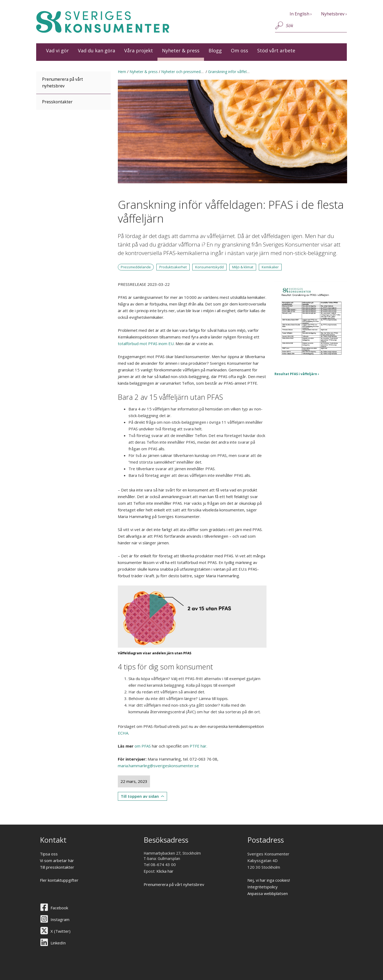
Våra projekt (139, 50)
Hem (122, 72)
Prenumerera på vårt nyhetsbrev (63, 83)
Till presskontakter (57, 867)
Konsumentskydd (209, 267)
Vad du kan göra (97, 50)
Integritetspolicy (263, 887)
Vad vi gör (57, 50)
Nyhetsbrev (333, 14)
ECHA (123, 733)
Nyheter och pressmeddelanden (189, 72)
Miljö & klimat (243, 267)
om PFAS (143, 746)
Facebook (59, 908)
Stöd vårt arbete (276, 50)
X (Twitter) (61, 931)
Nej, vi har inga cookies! (269, 880)
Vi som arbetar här (57, 860)
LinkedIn (58, 943)
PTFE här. (198, 746)
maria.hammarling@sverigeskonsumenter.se (158, 766)
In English (299, 14)
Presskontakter (57, 102)
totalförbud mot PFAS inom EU (146, 343)
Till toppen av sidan (140, 796)
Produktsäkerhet (173, 267)
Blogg (215, 50)
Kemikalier (270, 267)
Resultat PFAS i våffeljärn (296, 374)
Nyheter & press (181, 50)
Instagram (60, 919)
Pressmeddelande (136, 267)
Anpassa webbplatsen (268, 893)
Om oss (240, 50)
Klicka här (165, 871)
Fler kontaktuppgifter (59, 880)
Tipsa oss (49, 854)
